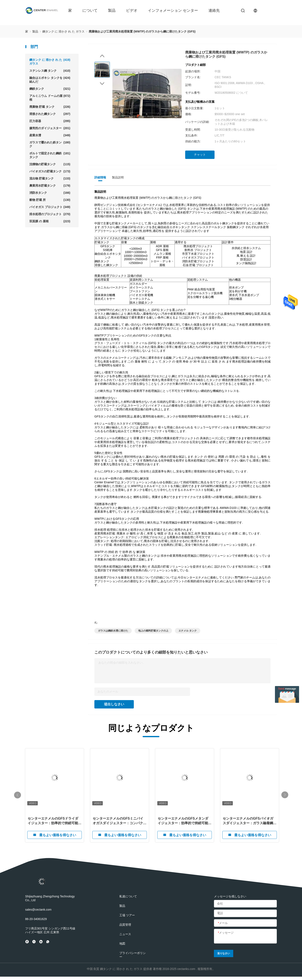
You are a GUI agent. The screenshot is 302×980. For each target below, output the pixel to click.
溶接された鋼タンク (50, 114)
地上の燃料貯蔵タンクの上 (153, 631)
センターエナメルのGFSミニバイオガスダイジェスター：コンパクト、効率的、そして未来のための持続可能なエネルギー (120, 821)
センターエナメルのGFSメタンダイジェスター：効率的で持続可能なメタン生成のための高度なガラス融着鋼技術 (185, 821)
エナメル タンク (188, 631)
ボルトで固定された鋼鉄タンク (50, 155)
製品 (112, 10)
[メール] (245, 923)
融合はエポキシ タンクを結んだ (50, 80)
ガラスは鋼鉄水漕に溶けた (113, 631)
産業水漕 (50, 135)
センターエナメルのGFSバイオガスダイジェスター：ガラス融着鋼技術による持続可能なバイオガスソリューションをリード (250, 821)
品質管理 (125, 925)
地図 (122, 944)
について (90, 10)
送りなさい (224, 953)
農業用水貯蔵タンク (50, 186)
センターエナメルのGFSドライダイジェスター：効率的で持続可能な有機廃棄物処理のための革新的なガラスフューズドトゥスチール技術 (55, 821)
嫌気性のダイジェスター (50, 128)
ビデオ (132, 10)
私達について (128, 896)
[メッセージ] (245, 936)
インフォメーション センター (173, 10)
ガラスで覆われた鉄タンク (50, 144)
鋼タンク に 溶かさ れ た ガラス (50, 62)
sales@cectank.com (38, 910)
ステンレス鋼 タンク (50, 71)
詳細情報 (100, 177)
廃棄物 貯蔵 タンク (50, 107)
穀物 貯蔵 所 (50, 200)
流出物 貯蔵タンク (50, 178)
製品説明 (118, 177)
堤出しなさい (114, 704)
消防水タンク (50, 193)
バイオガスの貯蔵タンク (50, 171)
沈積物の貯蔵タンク (50, 164)
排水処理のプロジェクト (50, 214)
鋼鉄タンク (50, 89)
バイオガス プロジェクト (50, 207)
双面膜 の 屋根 (50, 221)
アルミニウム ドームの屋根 (50, 98)
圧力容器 (50, 121)
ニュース (125, 934)
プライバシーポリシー (133, 955)
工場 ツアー (127, 915)
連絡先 (214, 10)
